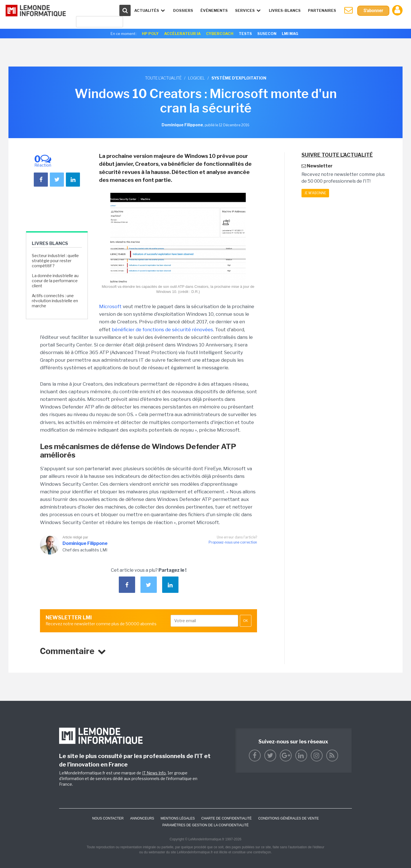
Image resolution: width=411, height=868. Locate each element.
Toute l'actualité (163, 78)
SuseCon (267, 34)
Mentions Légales (178, 818)
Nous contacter (108, 818)
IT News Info (154, 773)
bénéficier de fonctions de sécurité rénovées (162, 330)
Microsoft (110, 306)
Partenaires (322, 10)
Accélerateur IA (182, 34)
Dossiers (183, 10)
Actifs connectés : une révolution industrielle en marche (55, 301)
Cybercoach (220, 34)
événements (214, 10)
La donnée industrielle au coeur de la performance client (55, 281)
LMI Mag (290, 34)
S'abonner (373, 11)
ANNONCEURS (142, 818)
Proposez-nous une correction (233, 542)
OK (246, 621)
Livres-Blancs (284, 10)
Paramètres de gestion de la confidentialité (206, 825)
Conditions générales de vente (288, 818)
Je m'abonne (315, 193)
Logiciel (196, 78)
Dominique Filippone (85, 543)
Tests (245, 34)
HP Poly (150, 34)
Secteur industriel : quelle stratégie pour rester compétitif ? (55, 261)
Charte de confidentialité (226, 818)
